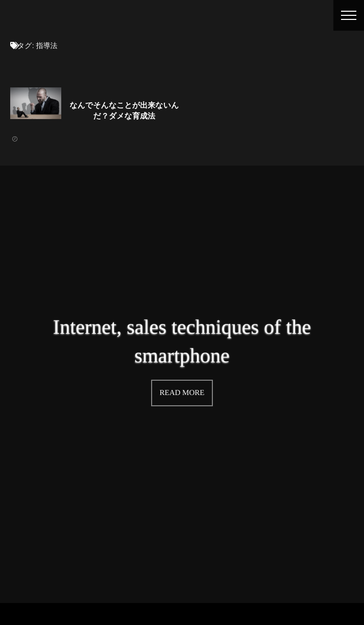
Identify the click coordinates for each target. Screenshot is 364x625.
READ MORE (182, 392)
